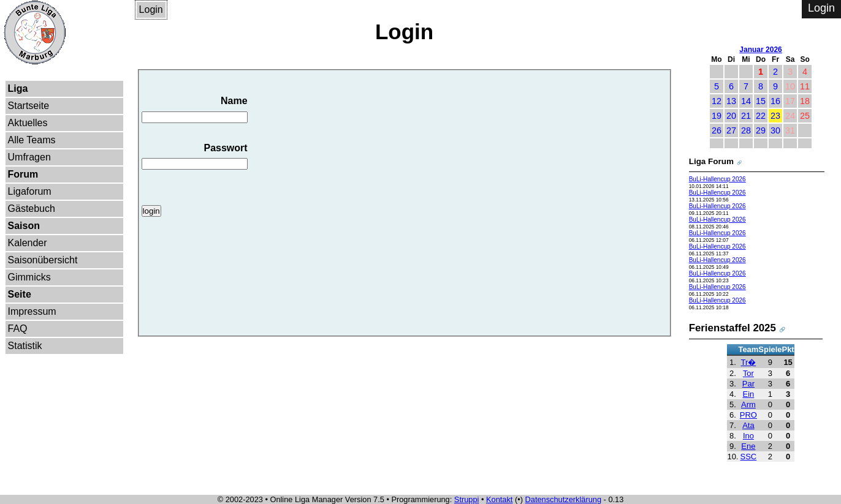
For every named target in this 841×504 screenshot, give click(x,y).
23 (775, 116)
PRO (748, 415)
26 (717, 130)
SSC (749, 457)
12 (717, 101)
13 (731, 101)
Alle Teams (32, 140)
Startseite (29, 106)
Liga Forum (711, 161)
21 (746, 116)
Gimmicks (29, 277)
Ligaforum (30, 191)
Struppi (467, 499)
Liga (18, 88)
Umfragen (29, 157)
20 (731, 116)
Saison (24, 226)
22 (761, 116)
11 (805, 86)
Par (748, 384)
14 (746, 101)
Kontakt (499, 499)
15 (761, 101)
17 (790, 101)
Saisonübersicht (43, 260)
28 (746, 130)
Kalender (28, 243)
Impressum (32, 311)
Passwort (195, 156)
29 (761, 130)
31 (790, 130)
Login (151, 9)
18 (805, 101)
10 (790, 86)
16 (775, 101)
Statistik (25, 346)
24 (790, 116)
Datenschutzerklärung (563, 499)
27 (731, 130)
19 (717, 116)
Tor (748, 373)
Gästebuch (32, 209)
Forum (23, 174)
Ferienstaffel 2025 (733, 328)
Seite (20, 294)
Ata (748, 425)
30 (775, 130)
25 (805, 116)
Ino (748, 436)
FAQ (18, 329)
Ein (749, 394)
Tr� (749, 362)
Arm (748, 404)
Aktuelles (28, 123)
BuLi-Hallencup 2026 (717, 179)
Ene (748, 446)
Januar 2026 (760, 50)
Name (195, 109)
